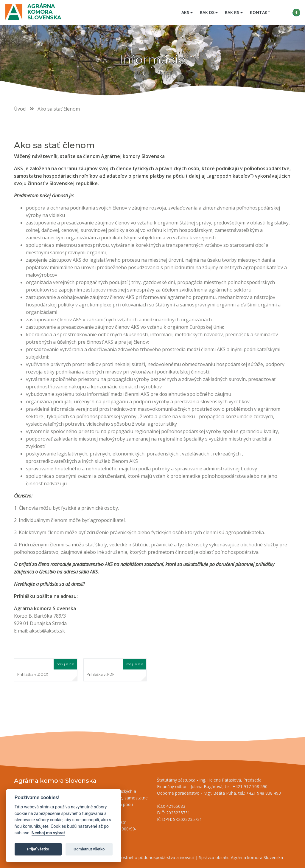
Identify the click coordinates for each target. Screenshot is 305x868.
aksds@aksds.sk (47, 631)
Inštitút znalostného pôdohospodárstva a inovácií (147, 857)
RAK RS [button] (232, 12)
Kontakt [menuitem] (260, 12)
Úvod (20, 109)
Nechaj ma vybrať (48, 833)
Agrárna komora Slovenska (44, 12)
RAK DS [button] (207, 12)
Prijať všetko (38, 849)
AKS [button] (185, 12)
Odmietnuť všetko (89, 849)
